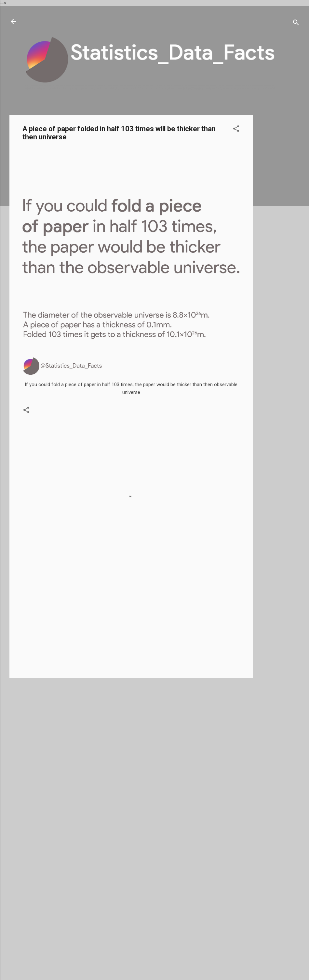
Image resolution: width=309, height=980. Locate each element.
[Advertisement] (279, 213)
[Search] (296, 24)
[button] (236, 130)
